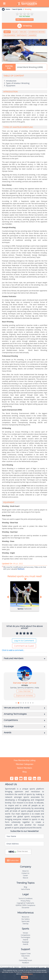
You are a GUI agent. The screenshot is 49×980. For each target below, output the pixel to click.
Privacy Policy (27, 974)
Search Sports (17, 9)
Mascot (25, 878)
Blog (24, 772)
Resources (26, 917)
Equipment (11, 86)
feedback (21, 569)
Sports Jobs (26, 921)
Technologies (26, 937)
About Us (25, 871)
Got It (24, 977)
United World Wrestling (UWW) (30, 67)
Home (8, 9)
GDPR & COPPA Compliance (25, 905)
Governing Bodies (36, 32)
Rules (15, 32)
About (7, 32)
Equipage (26, 942)
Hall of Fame (26, 889)
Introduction (11, 81)
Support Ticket (26, 954)
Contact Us (25, 873)
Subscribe (13, 860)
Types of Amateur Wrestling (18, 83)
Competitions (26, 935)
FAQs (25, 958)
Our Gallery (26, 919)
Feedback (25, 963)
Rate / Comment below (25, 20)
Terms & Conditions (26, 898)
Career (25, 875)
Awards (32, 35)
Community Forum (25, 960)
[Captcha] (24, 851)
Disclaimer (26, 908)
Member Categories (25, 764)
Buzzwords (10, 35)
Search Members (24, 768)
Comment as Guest (24, 646)
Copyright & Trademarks (25, 903)
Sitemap (26, 924)
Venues (23, 32)
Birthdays (22, 35)
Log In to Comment (24, 641)
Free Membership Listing (25, 760)
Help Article (25, 956)
